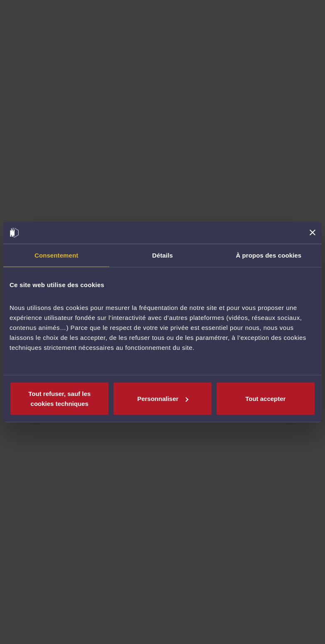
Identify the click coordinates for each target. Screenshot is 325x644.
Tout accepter (265, 399)
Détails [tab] (162, 255)
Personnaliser (163, 399)
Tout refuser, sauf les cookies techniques (59, 399)
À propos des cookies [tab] (268, 255)
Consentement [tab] (56, 255)
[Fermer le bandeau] (313, 233)
